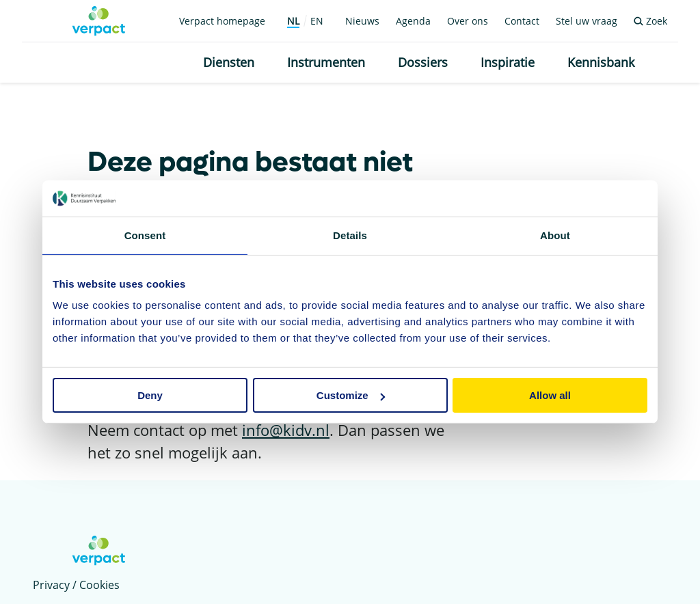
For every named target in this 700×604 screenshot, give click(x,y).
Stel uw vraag (587, 21)
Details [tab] (350, 235)
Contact (522, 21)
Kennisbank (601, 62)
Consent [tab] (145, 235)
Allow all (550, 395)
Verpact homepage (222, 21)
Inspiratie (508, 62)
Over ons (468, 21)
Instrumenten (326, 62)
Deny (150, 395)
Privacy (51, 585)
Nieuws (362, 21)
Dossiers (423, 62)
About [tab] (555, 235)
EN (317, 21)
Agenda (413, 21)
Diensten (229, 62)
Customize (351, 395)
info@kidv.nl (286, 430)
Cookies (99, 585)
